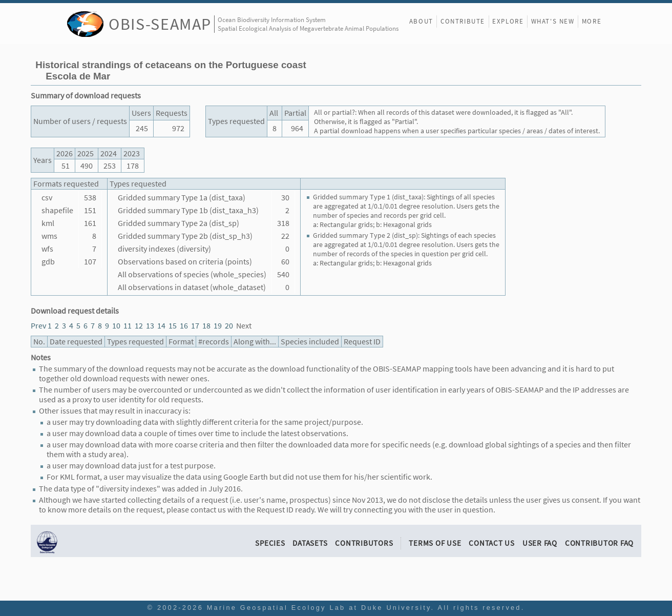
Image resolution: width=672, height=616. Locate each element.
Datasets (310, 543)
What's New (553, 21)
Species (270, 543)
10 (116, 326)
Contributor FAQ (599, 543)
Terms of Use (435, 543)
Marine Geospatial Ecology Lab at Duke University (319, 608)
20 (229, 326)
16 (184, 326)
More (592, 21)
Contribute (463, 21)
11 (128, 326)
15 (173, 326)
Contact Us (492, 543)
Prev (38, 326)
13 (150, 326)
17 (195, 326)
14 (161, 326)
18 (206, 326)
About (421, 21)
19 (218, 326)
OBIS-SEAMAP (160, 24)
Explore (508, 21)
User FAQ (540, 543)
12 (139, 326)
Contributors (364, 543)
